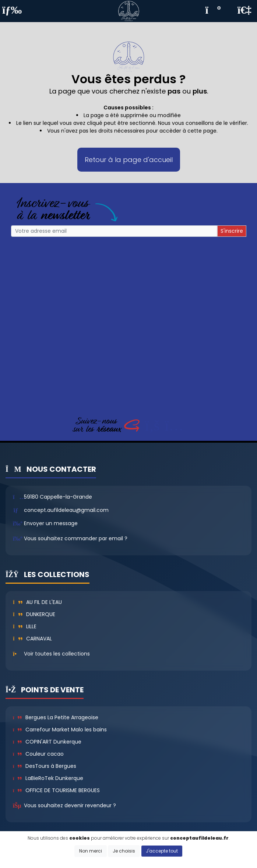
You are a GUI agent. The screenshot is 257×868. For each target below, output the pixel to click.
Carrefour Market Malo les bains (60, 730)
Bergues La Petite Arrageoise (56, 717)
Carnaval (32, 639)
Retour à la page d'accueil (129, 160)
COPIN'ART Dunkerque (47, 742)
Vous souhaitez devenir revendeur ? (70, 805)
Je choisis (124, 851)
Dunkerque (34, 614)
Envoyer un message (51, 523)
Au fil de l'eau (37, 602)
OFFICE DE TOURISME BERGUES (56, 790)
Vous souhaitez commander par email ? (76, 538)
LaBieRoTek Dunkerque (48, 778)
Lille (25, 626)
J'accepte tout (162, 851)
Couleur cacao (38, 754)
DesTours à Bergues (45, 766)
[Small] (114, 231)
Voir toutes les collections (57, 654)
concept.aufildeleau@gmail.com (66, 510)
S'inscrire (232, 231)
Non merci (91, 851)
